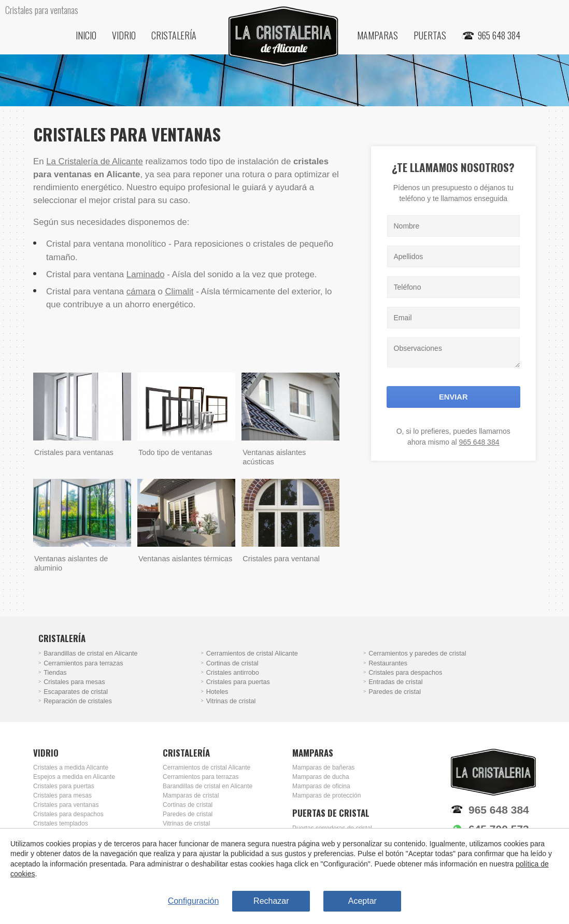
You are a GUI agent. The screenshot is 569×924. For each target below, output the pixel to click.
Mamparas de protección (326, 795)
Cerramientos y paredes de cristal (417, 653)
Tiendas (55, 673)
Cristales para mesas (74, 682)
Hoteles (217, 692)
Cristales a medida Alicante (71, 767)
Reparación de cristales (78, 701)
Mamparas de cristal (191, 795)
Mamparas (378, 35)
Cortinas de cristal (232, 663)
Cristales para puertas (238, 682)
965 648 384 (479, 442)
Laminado (146, 274)
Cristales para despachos (405, 673)
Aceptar (362, 901)
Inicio (86, 35)
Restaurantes (388, 663)
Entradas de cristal (395, 682)
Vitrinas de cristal (231, 701)
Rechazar (271, 901)
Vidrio (124, 35)
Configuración (194, 901)
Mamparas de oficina (321, 786)
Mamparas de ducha (321, 777)
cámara (141, 292)
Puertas (430, 35)
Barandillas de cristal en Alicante (90, 653)
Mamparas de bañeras (323, 767)
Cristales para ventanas (66, 805)
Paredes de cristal (395, 692)
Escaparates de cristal (76, 692)
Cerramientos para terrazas (83, 663)
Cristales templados (61, 823)
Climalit (179, 292)
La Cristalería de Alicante (95, 161)
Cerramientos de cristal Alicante (252, 653)
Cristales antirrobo (233, 673)
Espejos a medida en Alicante (74, 777)
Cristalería (174, 35)
